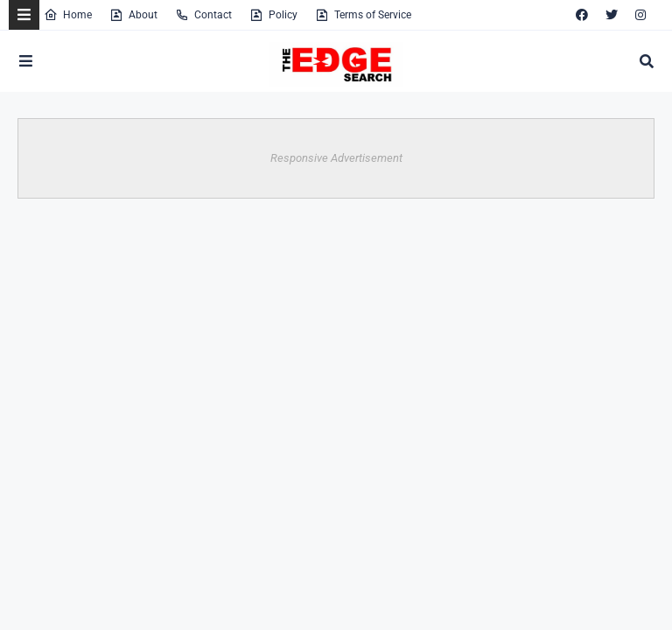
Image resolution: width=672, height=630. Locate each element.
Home (68, 15)
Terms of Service (363, 15)
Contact (203, 15)
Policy (273, 15)
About (133, 15)
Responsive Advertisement (336, 158)
